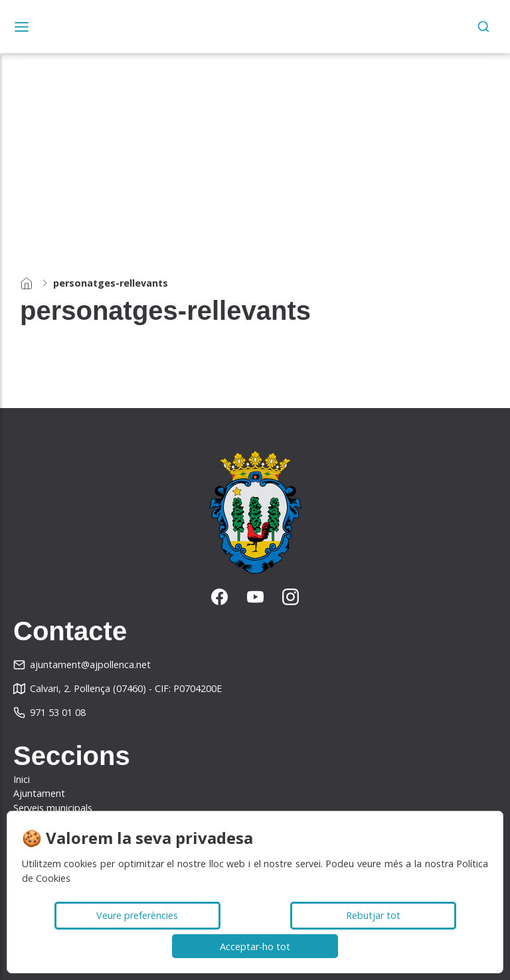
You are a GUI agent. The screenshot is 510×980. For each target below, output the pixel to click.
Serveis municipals (53, 808)
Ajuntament (39, 793)
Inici (22, 779)
